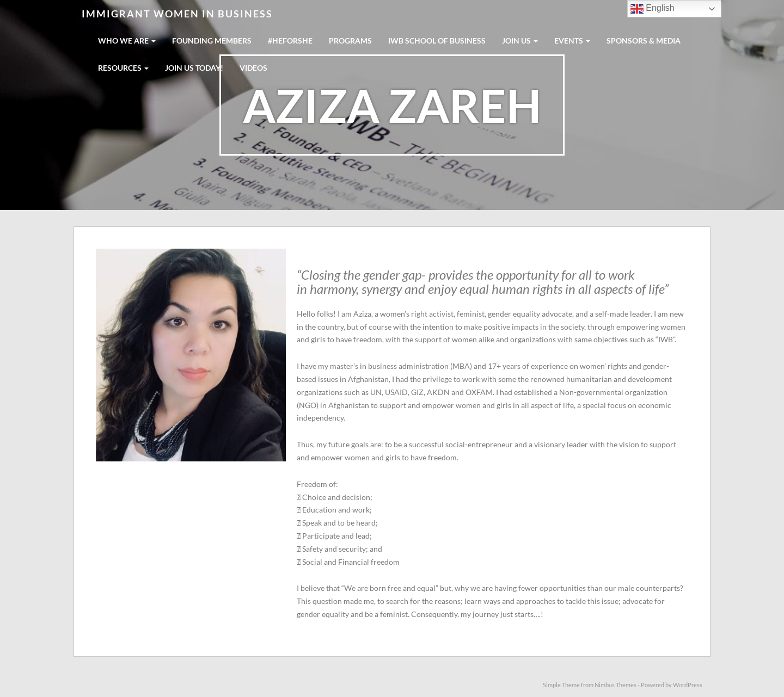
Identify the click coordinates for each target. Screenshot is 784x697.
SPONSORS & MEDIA (644, 41)
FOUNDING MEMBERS (212, 41)
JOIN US (520, 41)
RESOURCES (123, 68)
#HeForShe (290, 41)
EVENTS (572, 41)
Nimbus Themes (615, 685)
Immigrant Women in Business (177, 14)
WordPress (688, 685)
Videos (253, 68)
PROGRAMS (350, 41)
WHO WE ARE (127, 41)
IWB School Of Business (437, 41)
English (653, 9)
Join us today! (194, 68)
